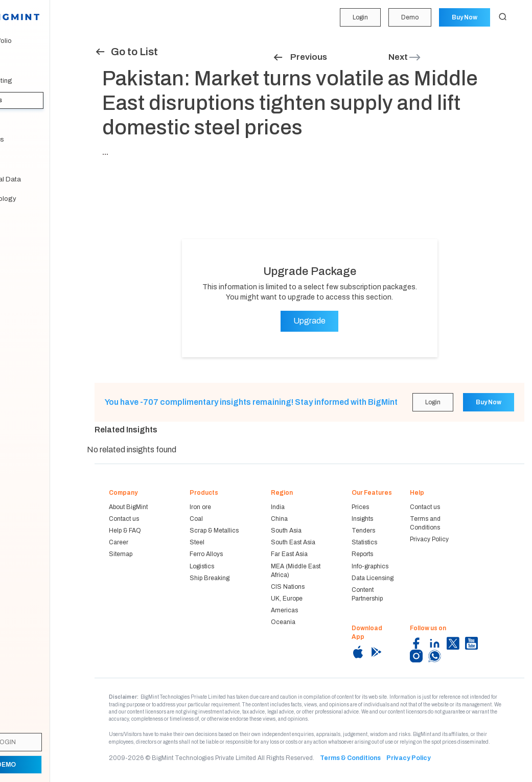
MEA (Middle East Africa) (296, 571)
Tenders (25, 120)
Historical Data (35, 179)
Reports (24, 159)
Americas (284, 610)
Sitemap (121, 554)
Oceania (283, 622)
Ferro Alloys (206, 554)
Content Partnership (367, 594)
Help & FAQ (125, 531)
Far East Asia (289, 554)
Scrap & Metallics (214, 531)
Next (405, 57)
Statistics (27, 140)
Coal (196, 519)
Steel (197, 542)
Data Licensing (373, 578)
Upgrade (309, 321)
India (278, 507)
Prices (360, 507)
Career (119, 542)
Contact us (124, 519)
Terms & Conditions (350, 758)
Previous (300, 57)
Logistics (202, 566)
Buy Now (464, 17)
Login (359, 17)
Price (20, 61)
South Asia (286, 531)
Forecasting (31, 81)
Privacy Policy (429, 539)
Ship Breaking (210, 578)
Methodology (33, 199)
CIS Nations (288, 587)
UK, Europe (287, 599)
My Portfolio (30, 41)
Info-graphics (370, 566)
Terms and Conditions (425, 523)
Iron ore (200, 507)
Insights (26, 100)
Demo (409, 17)
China (279, 519)
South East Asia (293, 542)
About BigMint (128, 507)
